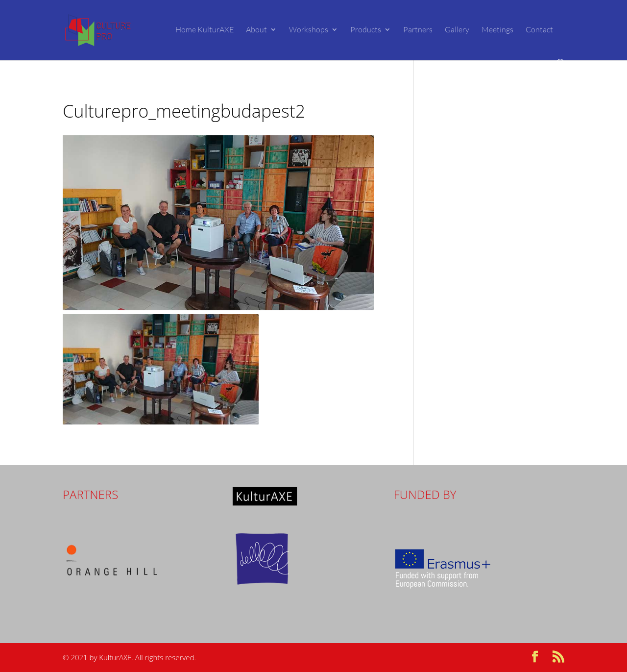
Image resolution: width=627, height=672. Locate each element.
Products (366, 30)
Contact (539, 30)
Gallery (457, 30)
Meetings (497, 30)
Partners (418, 30)
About (256, 30)
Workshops (309, 30)
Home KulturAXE (205, 30)
